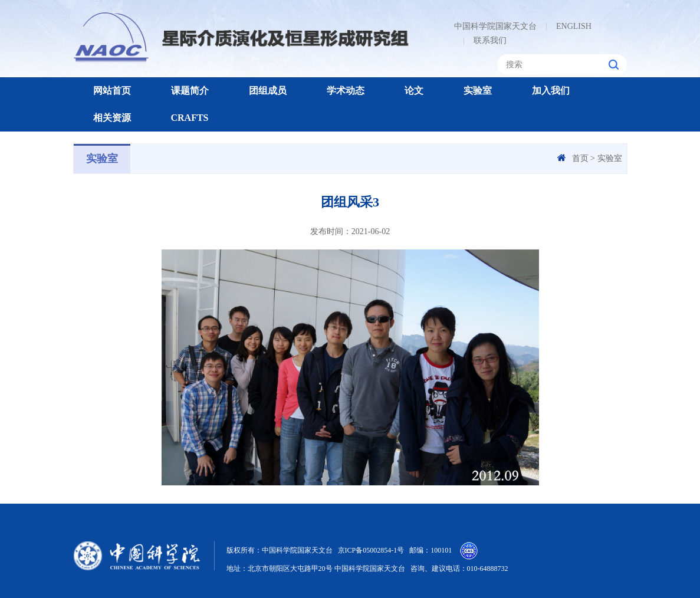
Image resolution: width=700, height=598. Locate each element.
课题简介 (190, 91)
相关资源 (112, 118)
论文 (414, 91)
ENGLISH (568, 26)
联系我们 (485, 40)
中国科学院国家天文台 (495, 26)
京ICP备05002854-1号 (371, 550)
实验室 (478, 91)
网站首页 (112, 91)
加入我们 (551, 91)
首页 (580, 158)
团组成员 (268, 91)
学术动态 (346, 91)
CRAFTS (190, 118)
